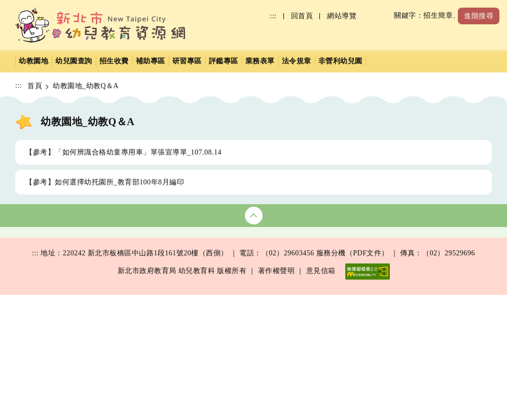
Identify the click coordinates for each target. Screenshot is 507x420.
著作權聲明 (277, 396)
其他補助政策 (437, 305)
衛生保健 (41, 287)
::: (273, 16)
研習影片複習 (145, 305)
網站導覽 (342, 16)
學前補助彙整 (437, 269)
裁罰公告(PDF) (50, 322)
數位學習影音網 (149, 340)
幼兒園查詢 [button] (74, 61)
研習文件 (138, 322)
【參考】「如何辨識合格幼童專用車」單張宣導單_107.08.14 (123, 152)
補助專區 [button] (151, 61)
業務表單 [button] (260, 61)
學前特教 (333, 305)
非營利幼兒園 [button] (340, 61)
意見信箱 (321, 396)
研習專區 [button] (187, 61)
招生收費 (114, 61)
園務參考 (333, 287)
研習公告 (138, 269)
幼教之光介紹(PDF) (58, 340)
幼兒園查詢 (44, 269)
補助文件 (430, 287)
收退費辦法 (239, 287)
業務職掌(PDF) (342, 322)
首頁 (35, 86)
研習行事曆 (142, 287)
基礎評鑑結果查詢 (55, 305)
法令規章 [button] (297, 61)
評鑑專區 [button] (224, 61)
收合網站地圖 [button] (254, 216)
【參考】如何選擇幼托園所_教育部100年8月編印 (105, 182)
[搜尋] (406, 16)
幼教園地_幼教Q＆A (86, 86)
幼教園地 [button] (33, 61)
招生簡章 (235, 269)
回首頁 (302, 16)
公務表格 (333, 269)
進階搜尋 (479, 16)
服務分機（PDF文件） (353, 379)
